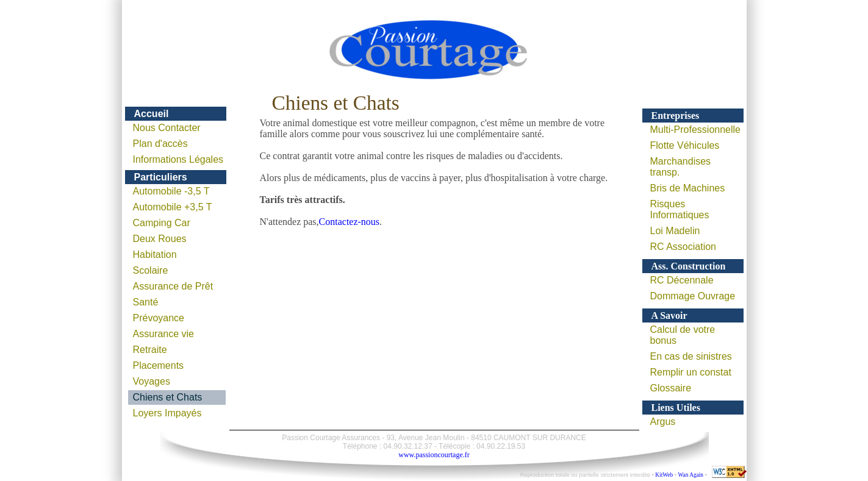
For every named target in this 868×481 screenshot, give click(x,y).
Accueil (152, 114)
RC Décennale (682, 280)
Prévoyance (159, 318)
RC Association (683, 247)
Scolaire (151, 270)
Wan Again (691, 475)
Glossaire (671, 388)
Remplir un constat (691, 372)
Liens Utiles (676, 408)
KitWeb (664, 475)
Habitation (155, 255)
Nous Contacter (167, 128)
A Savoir (669, 315)
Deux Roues (160, 239)
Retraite (150, 350)
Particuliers (161, 177)
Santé (146, 302)
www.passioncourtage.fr (434, 455)
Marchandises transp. (681, 167)
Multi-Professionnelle (696, 130)
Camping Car (162, 223)
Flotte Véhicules (685, 145)
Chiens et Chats (168, 397)
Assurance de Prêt (173, 286)
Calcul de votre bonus (683, 335)
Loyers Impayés (167, 413)
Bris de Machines (688, 188)
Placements (159, 365)
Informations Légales (178, 159)
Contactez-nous (350, 222)
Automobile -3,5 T (171, 191)
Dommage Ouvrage (693, 296)
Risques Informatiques (680, 209)
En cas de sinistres (691, 356)
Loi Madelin (675, 231)
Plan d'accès (160, 144)
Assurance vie (164, 334)
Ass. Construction (689, 266)
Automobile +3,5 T (173, 207)
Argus (663, 422)
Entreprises (676, 116)
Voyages (152, 381)
